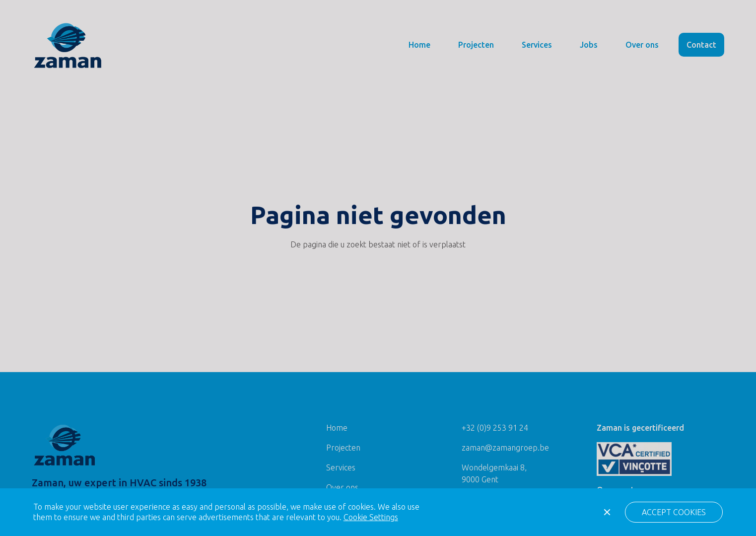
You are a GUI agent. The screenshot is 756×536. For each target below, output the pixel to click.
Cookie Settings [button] (371, 517)
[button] (674, 512)
